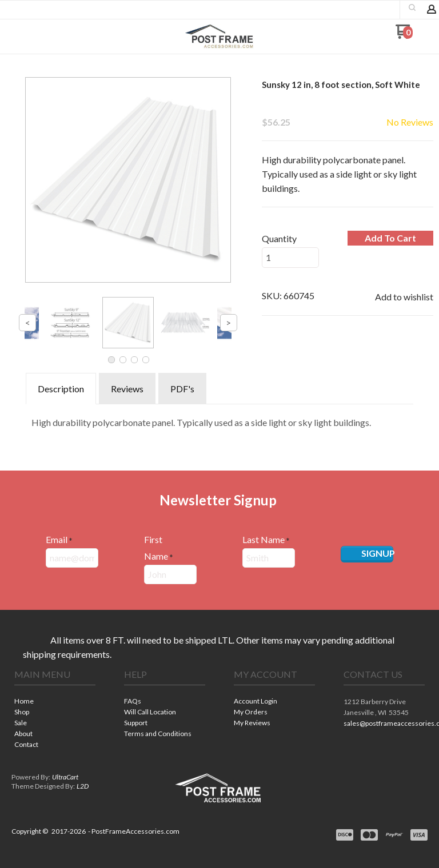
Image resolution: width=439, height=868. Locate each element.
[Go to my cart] (404, 36)
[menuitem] (55, 702)
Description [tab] (61, 389)
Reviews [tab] (127, 389)
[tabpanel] (219, 420)
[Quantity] (290, 258)
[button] (412, 7)
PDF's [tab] (182, 389)
